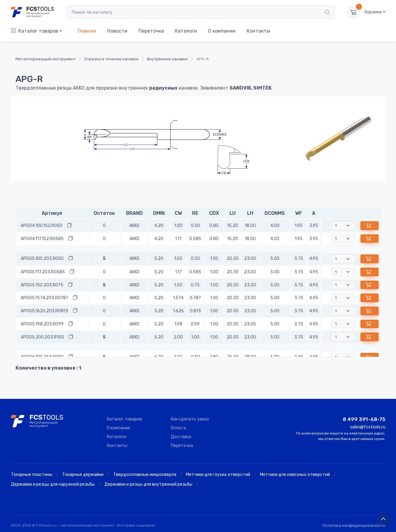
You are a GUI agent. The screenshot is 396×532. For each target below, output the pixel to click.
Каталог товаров (35, 31)
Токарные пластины (32, 475)
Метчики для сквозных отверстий (295, 475)
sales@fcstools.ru (368, 427)
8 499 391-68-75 (364, 419)
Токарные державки (83, 475)
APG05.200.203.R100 (42, 337)
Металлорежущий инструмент (46, 59)
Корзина (373, 12)
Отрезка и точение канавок (111, 59)
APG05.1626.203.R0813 (44, 311)
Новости (117, 31)
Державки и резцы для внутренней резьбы (148, 484)
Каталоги (186, 31)
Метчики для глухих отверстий (218, 475)
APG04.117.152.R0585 (42, 239)
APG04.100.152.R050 (42, 226)
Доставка (181, 437)
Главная (87, 31)
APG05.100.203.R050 (42, 259)
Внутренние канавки (167, 59)
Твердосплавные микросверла (145, 475)
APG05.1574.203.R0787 (44, 298)
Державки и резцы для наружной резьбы (53, 484)
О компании (222, 31)
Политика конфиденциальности (354, 525)
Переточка (151, 31)
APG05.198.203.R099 (42, 324)
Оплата (178, 428)
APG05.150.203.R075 (42, 285)
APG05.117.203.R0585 (43, 272)
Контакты (258, 31)
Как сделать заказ (190, 419)
